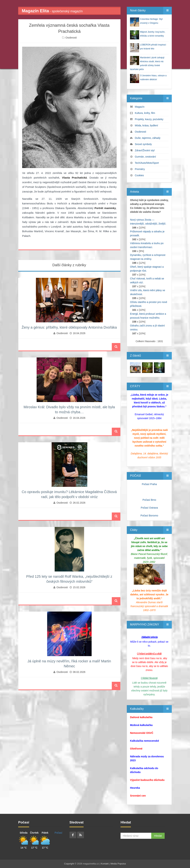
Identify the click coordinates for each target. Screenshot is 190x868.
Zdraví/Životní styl (145, 150)
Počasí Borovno (149, 516)
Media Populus (118, 864)
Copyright (69, 864)
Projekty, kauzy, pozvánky (149, 119)
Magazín (140, 107)
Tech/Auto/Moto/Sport (147, 163)
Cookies (139, 175)
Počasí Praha (149, 484)
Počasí (58, 833)
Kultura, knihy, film (145, 113)
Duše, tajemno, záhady (148, 138)
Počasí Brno (149, 500)
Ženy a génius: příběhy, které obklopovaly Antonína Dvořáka (69, 327)
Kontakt (105, 864)
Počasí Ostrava (149, 508)
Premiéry (140, 169)
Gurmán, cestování (145, 157)
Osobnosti (71, 38)
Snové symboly (143, 144)
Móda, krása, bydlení (146, 125)
